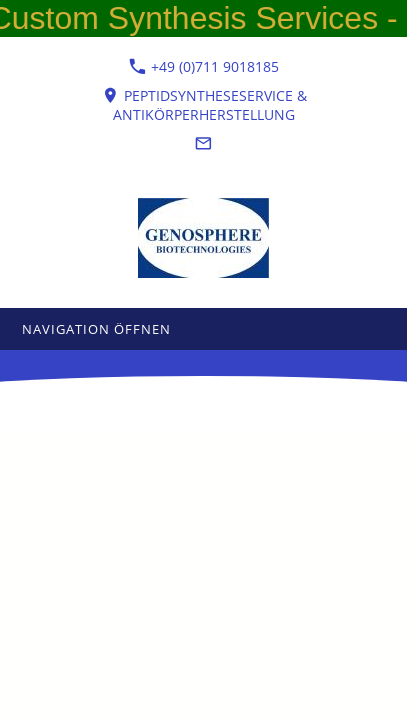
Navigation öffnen (96, 329)
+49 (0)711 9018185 (204, 66)
